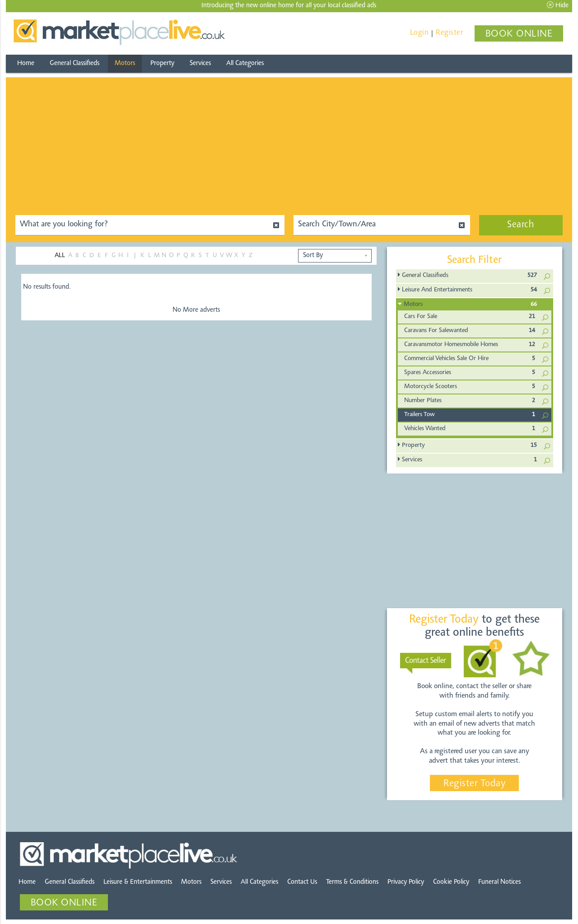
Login (420, 33)
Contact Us (302, 882)
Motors (125, 63)
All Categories (245, 63)
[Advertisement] (289, 141)
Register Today (474, 784)
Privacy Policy (406, 882)
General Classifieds (75, 63)
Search (521, 225)
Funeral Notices (499, 882)
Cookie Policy (451, 882)
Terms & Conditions (352, 882)
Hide (558, 5)
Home (26, 63)
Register (449, 33)
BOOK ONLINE (519, 34)
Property (162, 63)
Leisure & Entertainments (138, 882)
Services (200, 63)
